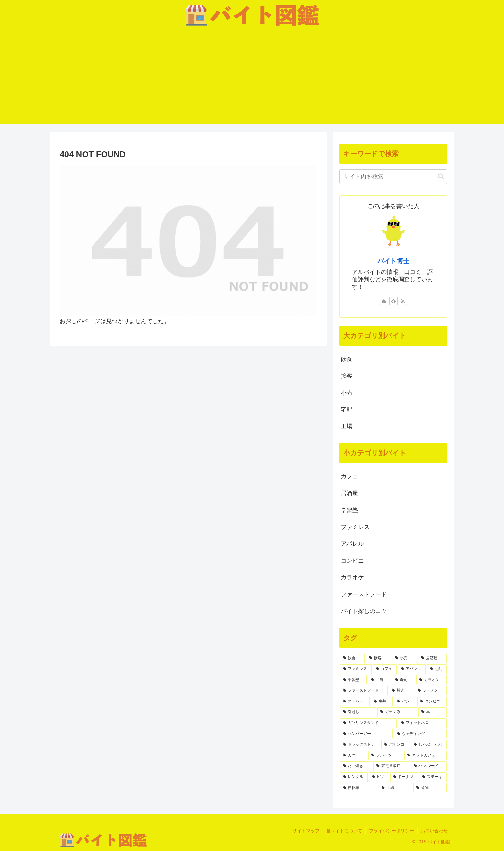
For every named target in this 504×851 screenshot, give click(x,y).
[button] (441, 176)
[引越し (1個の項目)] (358, 712)
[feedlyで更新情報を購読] (393, 301)
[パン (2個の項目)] (405, 702)
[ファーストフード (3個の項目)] (364, 691)
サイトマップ (306, 831)
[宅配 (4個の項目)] (437, 669)
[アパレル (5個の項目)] (412, 669)
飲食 (346, 359)
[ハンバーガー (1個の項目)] (366, 734)
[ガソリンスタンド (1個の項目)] (368, 723)
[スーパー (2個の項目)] (355, 702)
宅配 (346, 410)
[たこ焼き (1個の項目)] (356, 766)
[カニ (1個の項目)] (354, 756)
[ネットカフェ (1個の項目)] (426, 756)
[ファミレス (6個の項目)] (356, 669)
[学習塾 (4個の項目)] (353, 680)
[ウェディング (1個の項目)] (420, 734)
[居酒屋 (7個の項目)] (432, 658)
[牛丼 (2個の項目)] (382, 702)
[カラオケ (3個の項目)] (432, 680)
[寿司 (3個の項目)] (404, 680)
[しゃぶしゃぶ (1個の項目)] (429, 745)
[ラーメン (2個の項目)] (431, 691)
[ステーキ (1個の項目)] (433, 777)
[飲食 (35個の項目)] (352, 658)
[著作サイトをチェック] (384, 301)
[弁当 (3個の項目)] (379, 680)
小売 (346, 393)
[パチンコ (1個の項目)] (395, 745)
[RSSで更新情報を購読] (403, 301)
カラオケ (352, 577)
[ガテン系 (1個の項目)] (397, 712)
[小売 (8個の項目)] (405, 658)
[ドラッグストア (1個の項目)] (360, 745)
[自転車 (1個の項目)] (359, 788)
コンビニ (352, 561)
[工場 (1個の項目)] (395, 788)
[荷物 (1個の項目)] (430, 788)
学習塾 (349, 510)
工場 (346, 426)
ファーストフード (364, 594)
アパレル (352, 544)
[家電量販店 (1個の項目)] (392, 766)
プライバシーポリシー (392, 831)
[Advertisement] (252, 79)
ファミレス (355, 527)
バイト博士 (393, 261)
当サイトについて (344, 831)
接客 (346, 376)
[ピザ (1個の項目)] (379, 777)
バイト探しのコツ (364, 611)
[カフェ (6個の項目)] (385, 669)
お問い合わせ (434, 831)
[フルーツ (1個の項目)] (386, 756)
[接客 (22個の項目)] (378, 658)
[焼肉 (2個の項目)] (401, 691)
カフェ (349, 476)
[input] (393, 177)
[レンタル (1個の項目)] (354, 777)
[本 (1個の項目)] (433, 712)
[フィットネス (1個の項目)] (422, 723)
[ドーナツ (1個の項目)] (404, 777)
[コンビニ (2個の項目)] (432, 702)
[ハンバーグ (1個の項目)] (429, 766)
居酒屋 (349, 493)
